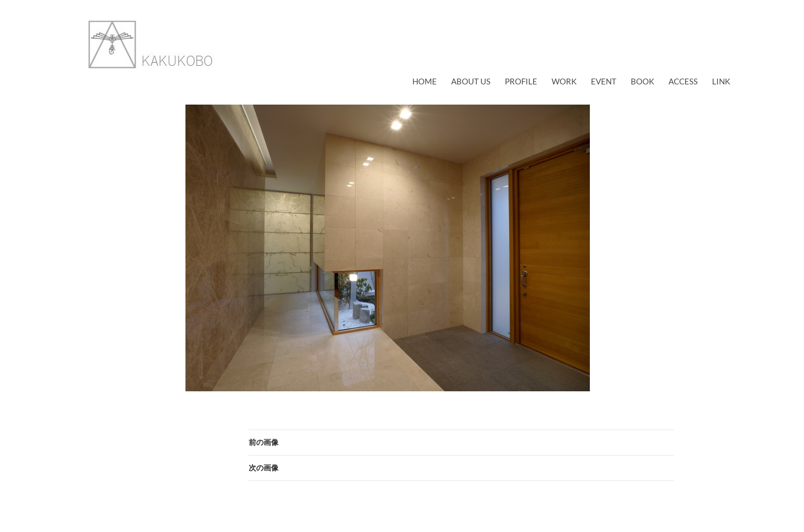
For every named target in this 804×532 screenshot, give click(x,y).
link (721, 81)
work (564, 81)
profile (521, 81)
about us (471, 81)
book (642, 81)
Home (425, 81)
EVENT (604, 81)
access (683, 81)
